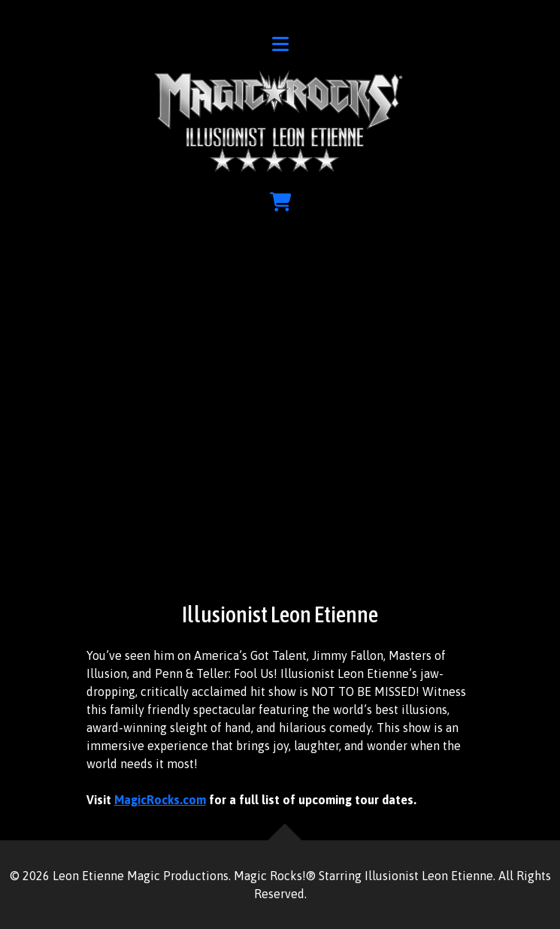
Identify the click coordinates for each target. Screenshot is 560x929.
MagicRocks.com (160, 800)
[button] (280, 47)
